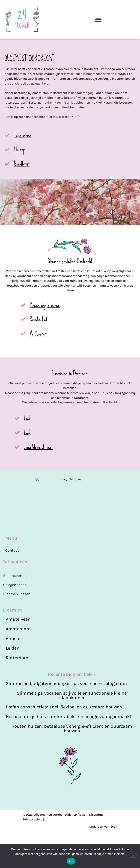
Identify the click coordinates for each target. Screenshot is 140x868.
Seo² (114, 828)
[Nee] (133, 856)
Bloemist (12, 627)
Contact (12, 567)
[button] (98, 20)
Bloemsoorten (15, 592)
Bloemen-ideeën (17, 611)
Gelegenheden (15, 602)
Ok (71, 861)
